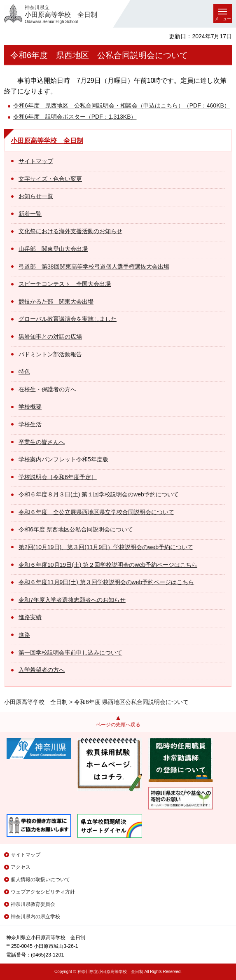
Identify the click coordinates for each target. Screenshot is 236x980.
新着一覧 (30, 214)
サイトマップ (36, 161)
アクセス (21, 867)
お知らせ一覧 (36, 196)
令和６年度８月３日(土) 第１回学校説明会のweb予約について (99, 494)
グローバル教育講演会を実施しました (68, 319)
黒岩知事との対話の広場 (50, 337)
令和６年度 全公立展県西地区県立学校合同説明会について (96, 512)
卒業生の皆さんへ (42, 442)
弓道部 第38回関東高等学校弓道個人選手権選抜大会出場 (94, 267)
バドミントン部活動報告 (50, 354)
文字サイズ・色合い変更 (50, 179)
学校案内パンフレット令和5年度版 (63, 459)
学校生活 (30, 424)
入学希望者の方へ (42, 670)
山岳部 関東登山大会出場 (53, 249)
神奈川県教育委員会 (33, 904)
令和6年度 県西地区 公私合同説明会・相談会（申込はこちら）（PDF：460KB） (122, 105)
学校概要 (30, 407)
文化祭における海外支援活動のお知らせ (70, 231)
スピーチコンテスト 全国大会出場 (65, 284)
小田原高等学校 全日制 (47, 141)
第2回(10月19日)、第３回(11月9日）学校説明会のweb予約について (106, 547)
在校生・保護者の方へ (47, 389)
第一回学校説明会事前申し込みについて (70, 653)
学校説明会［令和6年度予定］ (58, 477)
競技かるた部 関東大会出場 (56, 302)
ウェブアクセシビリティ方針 (43, 892)
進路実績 (30, 617)
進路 (24, 635)
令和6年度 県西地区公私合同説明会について (76, 529)
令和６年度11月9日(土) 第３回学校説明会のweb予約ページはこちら (106, 582)
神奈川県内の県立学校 (35, 917)
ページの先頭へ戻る (118, 725)
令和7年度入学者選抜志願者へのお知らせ (72, 600)
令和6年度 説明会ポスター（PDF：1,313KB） (75, 117)
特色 (24, 372)
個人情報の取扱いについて (40, 879)
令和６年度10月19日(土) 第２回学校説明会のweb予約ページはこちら (108, 565)
